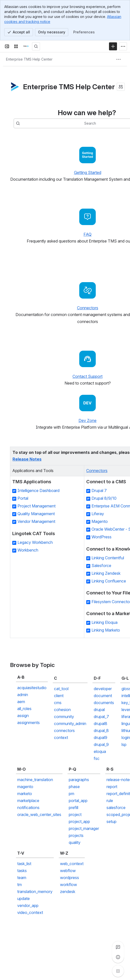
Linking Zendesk (106, 573)
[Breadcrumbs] (29, 59)
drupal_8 (101, 731)
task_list (24, 864)
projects (76, 835)
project (75, 815)
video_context (30, 912)
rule (110, 801)
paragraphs (79, 780)
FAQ (87, 234)
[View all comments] (118, 947)
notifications (28, 808)
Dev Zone (87, 420)
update (23, 898)
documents (104, 703)
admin (23, 695)
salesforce (116, 808)
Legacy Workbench (35, 542)
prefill (73, 808)
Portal (23, 498)
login (126, 737)
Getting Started (88, 172)
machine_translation (35, 780)
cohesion (62, 710)
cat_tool (61, 689)
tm (19, 885)
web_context (72, 864)
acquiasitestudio (32, 688)
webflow (68, 871)
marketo (25, 794)
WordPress (101, 537)
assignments (28, 723)
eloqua (100, 751)
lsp (124, 744)
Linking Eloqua (104, 623)
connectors (64, 731)
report (112, 787)
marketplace (28, 801)
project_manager (84, 828)
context (61, 737)
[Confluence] (26, 46)
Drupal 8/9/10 (104, 498)
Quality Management (36, 514)
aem (21, 702)
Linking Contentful (108, 558)
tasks (22, 871)
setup (111, 821)
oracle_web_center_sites (39, 815)
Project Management (36, 506)
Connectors (88, 308)
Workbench (28, 550)
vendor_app (28, 905)
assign (23, 716)
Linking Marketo (106, 630)
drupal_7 (101, 717)
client (59, 696)
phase (74, 787)
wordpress (69, 878)
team (22, 878)
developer (103, 689)
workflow (68, 885)
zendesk (68, 892)
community (64, 717)
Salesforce (101, 566)
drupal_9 (101, 744)
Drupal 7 (99, 491)
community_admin (70, 724)
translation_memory (35, 892)
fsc (97, 758)
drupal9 (100, 737)
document (103, 696)
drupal (99, 710)
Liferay (98, 514)
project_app (79, 821)
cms (58, 703)
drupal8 (100, 724)
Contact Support (87, 376)
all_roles (24, 709)
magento (25, 787)
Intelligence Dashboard (38, 491)
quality (75, 842)
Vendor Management (36, 522)
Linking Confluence (109, 581)
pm (71, 794)
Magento (100, 522)
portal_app (78, 801)
